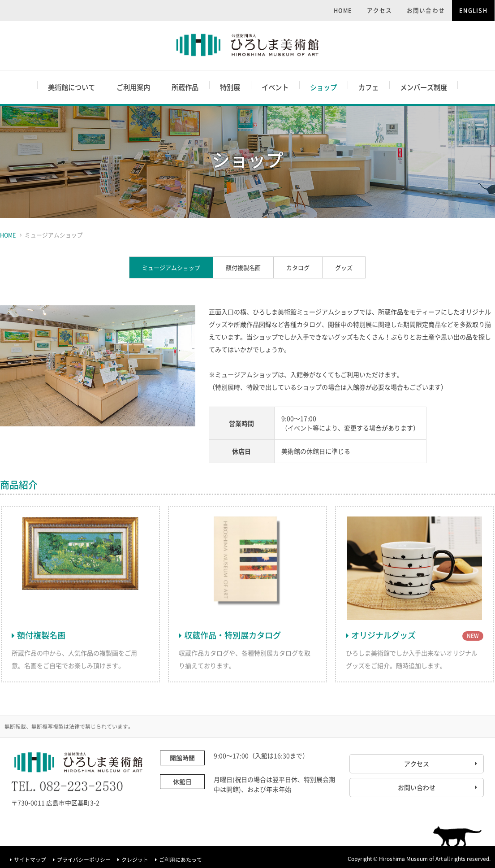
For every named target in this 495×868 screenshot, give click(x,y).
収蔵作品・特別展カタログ (232, 635)
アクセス (380, 10)
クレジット (135, 859)
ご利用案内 (133, 87)
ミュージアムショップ (171, 267)
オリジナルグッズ (383, 635)
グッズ (344, 267)
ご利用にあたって (181, 859)
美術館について (71, 87)
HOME (343, 10)
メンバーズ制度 (424, 87)
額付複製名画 (243, 267)
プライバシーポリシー (84, 859)
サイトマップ (30, 859)
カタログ (298, 267)
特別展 (230, 87)
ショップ (323, 87)
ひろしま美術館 (247, 46)
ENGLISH (473, 10)
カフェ (368, 87)
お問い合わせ (426, 10)
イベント (275, 87)
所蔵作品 (185, 87)
